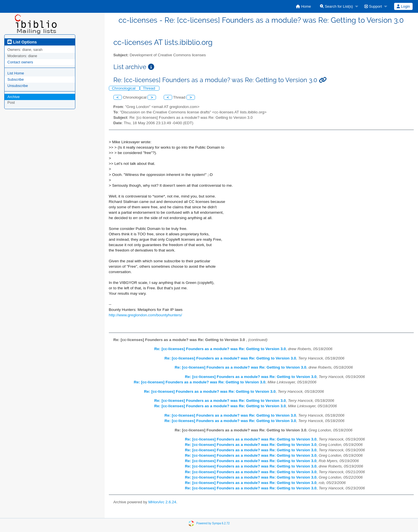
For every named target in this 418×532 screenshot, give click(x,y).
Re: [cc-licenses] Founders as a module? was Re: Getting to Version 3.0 (220, 349)
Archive (13, 97)
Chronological (124, 88)
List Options (22, 42)
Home (303, 6)
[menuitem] (303, 6)
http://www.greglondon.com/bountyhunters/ (145, 315)
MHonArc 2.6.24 (162, 502)
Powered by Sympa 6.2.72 (213, 523)
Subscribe (16, 79)
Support (373, 6)
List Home (16, 73)
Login (403, 6)
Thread (150, 88)
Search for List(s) (336, 6)
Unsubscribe (18, 86)
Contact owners (20, 62)
